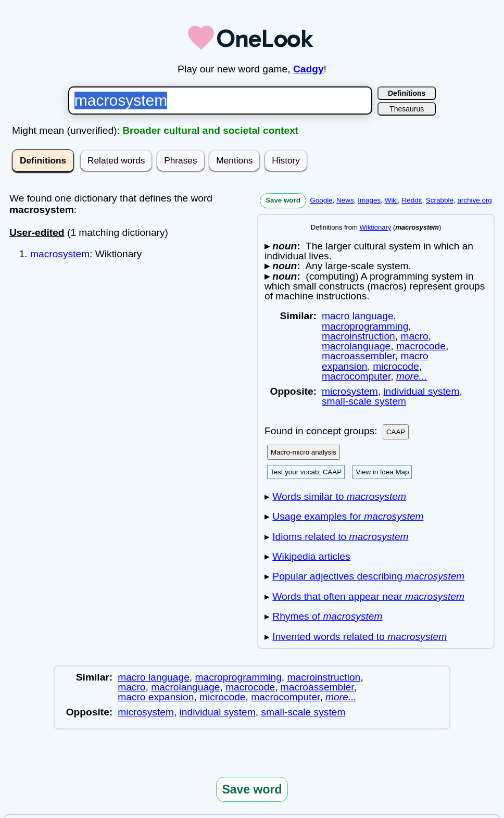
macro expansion (156, 697)
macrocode (421, 346)
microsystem (350, 391)
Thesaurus (407, 109)
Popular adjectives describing (368, 576)
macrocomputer (356, 376)
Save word (283, 200)
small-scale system (364, 401)
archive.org (474, 200)
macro (414, 336)
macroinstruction (358, 336)
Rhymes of (327, 616)
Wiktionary (376, 227)
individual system (421, 391)
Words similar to (339, 496)
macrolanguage (356, 346)
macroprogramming (365, 326)
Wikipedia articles (311, 556)
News (345, 200)
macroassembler (358, 356)
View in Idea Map (382, 472)
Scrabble (440, 200)
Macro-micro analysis (304, 452)
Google (321, 200)
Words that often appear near (368, 596)
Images (369, 200)
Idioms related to (340, 537)
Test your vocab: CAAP (306, 472)
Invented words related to (360, 637)
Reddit (412, 200)
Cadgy (308, 69)
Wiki (391, 200)
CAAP (396, 432)
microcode (396, 366)
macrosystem (60, 254)
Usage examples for (348, 516)
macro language (358, 316)
